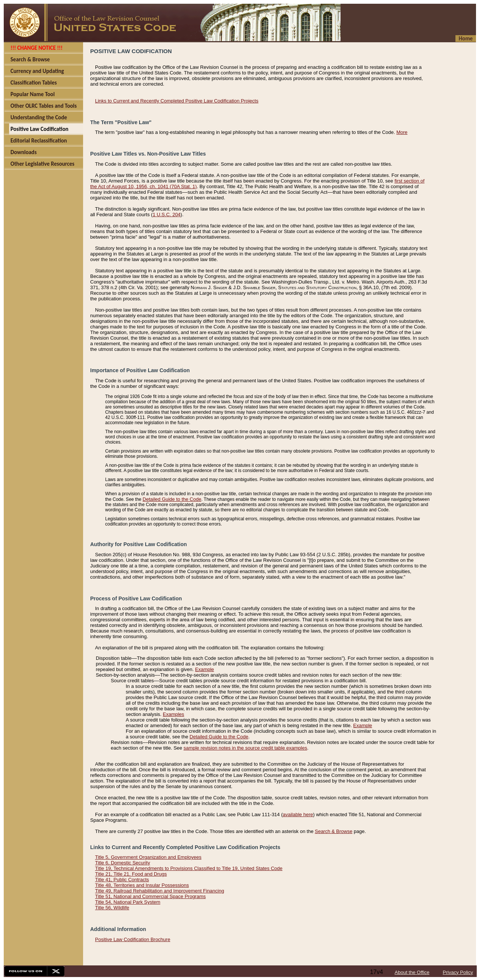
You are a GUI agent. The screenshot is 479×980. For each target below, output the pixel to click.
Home (466, 39)
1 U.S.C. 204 (167, 215)
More (402, 132)
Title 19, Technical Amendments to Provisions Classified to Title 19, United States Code (189, 868)
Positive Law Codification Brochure (133, 939)
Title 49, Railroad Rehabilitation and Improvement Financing (160, 891)
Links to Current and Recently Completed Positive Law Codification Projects (177, 101)
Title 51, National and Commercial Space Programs (150, 896)
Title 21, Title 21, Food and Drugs (131, 874)
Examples (173, 714)
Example (205, 669)
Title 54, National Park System (128, 902)
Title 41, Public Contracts (122, 880)
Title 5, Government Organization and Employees (148, 857)
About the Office (412, 972)
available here (298, 814)
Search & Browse (333, 831)
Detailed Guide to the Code (172, 499)
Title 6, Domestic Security (123, 863)
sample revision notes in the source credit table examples (245, 748)
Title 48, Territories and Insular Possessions (142, 885)
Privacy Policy (458, 972)
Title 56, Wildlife (112, 908)
